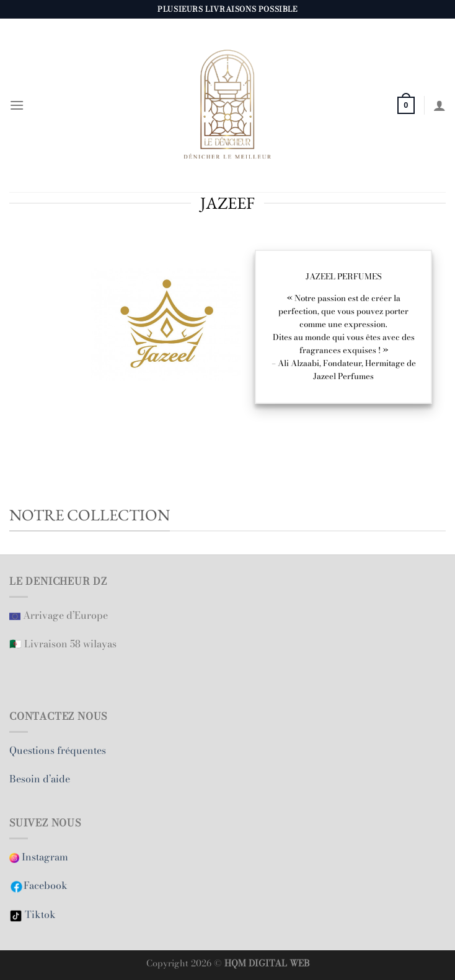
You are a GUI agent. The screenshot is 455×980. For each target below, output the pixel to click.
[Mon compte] (440, 105)
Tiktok (39, 914)
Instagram (40, 857)
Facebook (46, 885)
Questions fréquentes (58, 750)
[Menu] (17, 105)
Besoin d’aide (41, 779)
